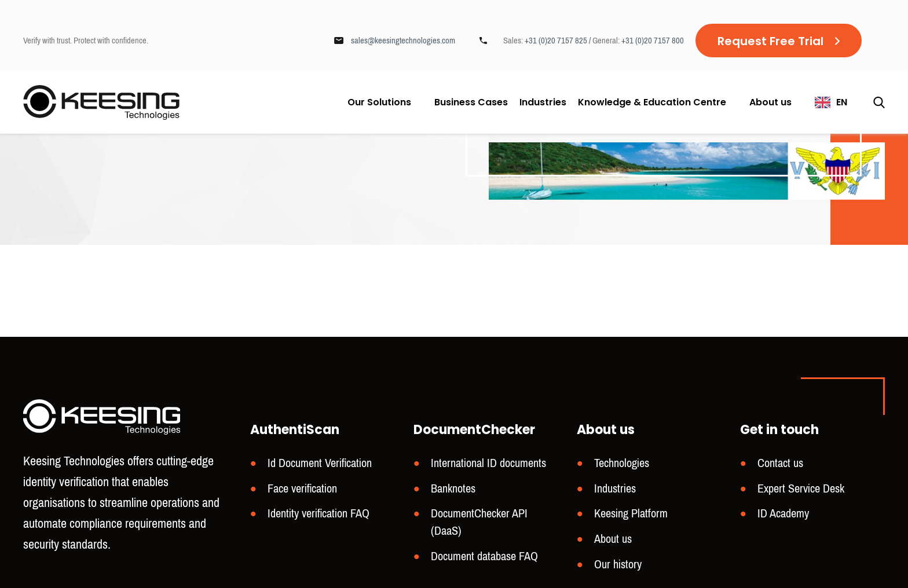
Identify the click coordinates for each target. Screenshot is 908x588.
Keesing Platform (631, 514)
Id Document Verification (320, 463)
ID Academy (783, 514)
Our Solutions (379, 102)
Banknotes (453, 489)
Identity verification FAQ (318, 514)
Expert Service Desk (801, 489)
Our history (618, 565)
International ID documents (488, 463)
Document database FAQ (484, 556)
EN (842, 102)
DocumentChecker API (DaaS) (479, 522)
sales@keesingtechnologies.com (403, 41)
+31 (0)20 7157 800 (653, 41)
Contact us (780, 463)
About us (770, 102)
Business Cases (471, 102)
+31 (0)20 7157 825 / (559, 41)
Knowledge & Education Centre (652, 102)
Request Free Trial (770, 41)
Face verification (302, 489)
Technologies (622, 463)
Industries (543, 102)
